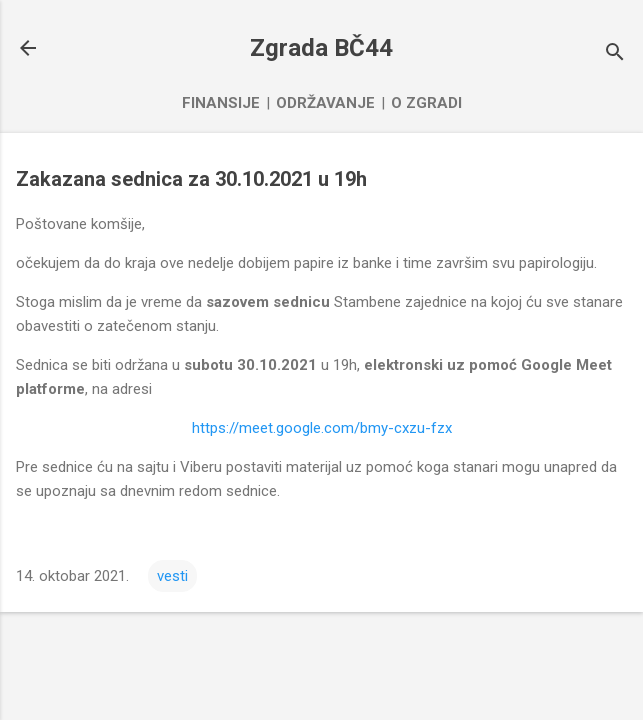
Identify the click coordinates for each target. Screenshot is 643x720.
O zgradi (426, 103)
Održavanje (325, 103)
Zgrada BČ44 (321, 48)
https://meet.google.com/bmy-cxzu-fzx (322, 428)
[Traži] (615, 54)
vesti (172, 576)
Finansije (221, 103)
